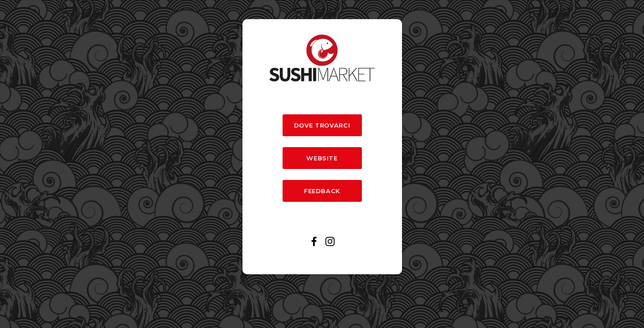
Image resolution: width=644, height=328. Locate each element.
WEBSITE (322, 158)
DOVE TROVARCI (322, 125)
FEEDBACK (322, 191)
